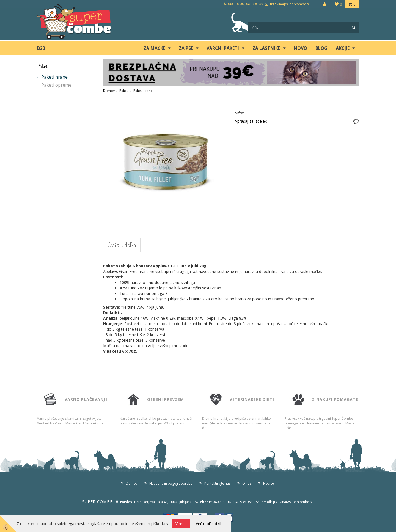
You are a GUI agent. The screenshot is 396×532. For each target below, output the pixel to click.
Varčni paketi (223, 48)
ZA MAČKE (154, 48)
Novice (269, 483)
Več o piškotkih (209, 524)
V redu (181, 524)
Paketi (124, 91)
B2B (41, 48)
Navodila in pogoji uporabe (171, 483)
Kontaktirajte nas (217, 483)
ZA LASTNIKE (266, 48)
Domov (109, 91)
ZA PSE (186, 48)
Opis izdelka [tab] (122, 245)
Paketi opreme (56, 85)
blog (321, 48)
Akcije (343, 48)
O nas (247, 483)
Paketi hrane (54, 77)
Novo (300, 48)
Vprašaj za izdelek (251, 121)
